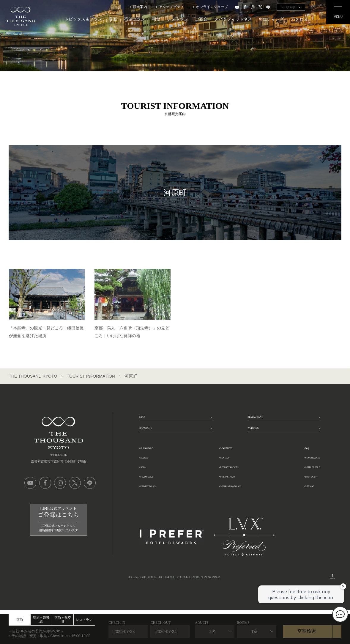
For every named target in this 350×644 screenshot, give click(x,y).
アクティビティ (171, 7)
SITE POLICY (297, 497)
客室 (113, 19)
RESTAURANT (267, 422)
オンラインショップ (212, 7)
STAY (147, 422)
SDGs (149, 488)
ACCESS (152, 478)
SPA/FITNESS (221, 469)
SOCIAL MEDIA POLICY (232, 507)
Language (288, 7)
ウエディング (271, 19)
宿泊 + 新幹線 (41, 619)
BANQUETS (155, 444)
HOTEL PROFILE (301, 488)
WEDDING (262, 444)
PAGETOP (332, 579)
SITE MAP (294, 507)
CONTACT (217, 478)
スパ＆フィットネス (233, 19)
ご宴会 (201, 19)
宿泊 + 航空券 (63, 619)
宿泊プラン (135, 19)
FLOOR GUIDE (159, 497)
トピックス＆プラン (83, 19)
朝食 (156, 19)
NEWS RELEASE (301, 478)
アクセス (299, 19)
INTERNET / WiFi (224, 497)
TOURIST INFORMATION (91, 376)
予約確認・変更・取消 (29, 636)
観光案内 (140, 7)
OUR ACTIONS (159, 469)
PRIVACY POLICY (162, 507)
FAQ (287, 469)
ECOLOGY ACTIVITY (229, 488)
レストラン (178, 19)
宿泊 (20, 620)
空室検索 (307, 631)
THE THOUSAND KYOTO (33, 376)
